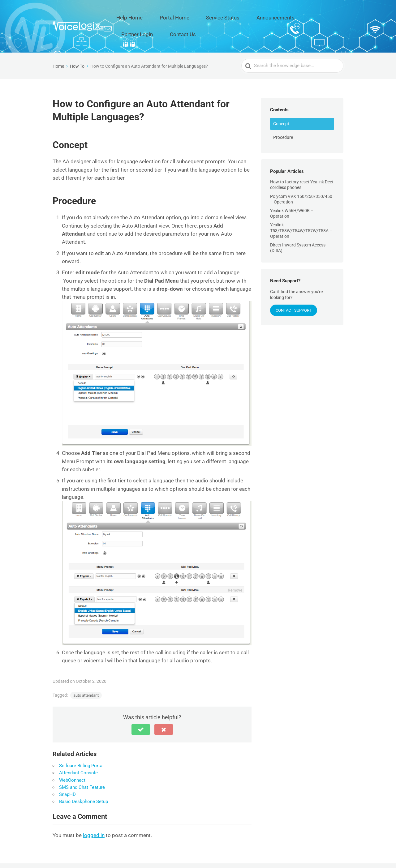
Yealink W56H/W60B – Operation (292, 193)
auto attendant (86, 675)
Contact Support (294, 290)
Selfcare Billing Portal (81, 745)
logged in (94, 815)
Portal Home (174, 16)
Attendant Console (78, 752)
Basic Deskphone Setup (84, 781)
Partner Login (294, 16)
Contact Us (329, 16)
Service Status (212, 16)
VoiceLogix (98, 855)
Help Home (139, 16)
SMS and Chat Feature (82, 767)
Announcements (254, 16)
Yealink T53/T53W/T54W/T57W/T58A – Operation (301, 210)
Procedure (283, 117)
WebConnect (72, 759)
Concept (281, 103)
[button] (141, 709)
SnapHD (67, 774)
